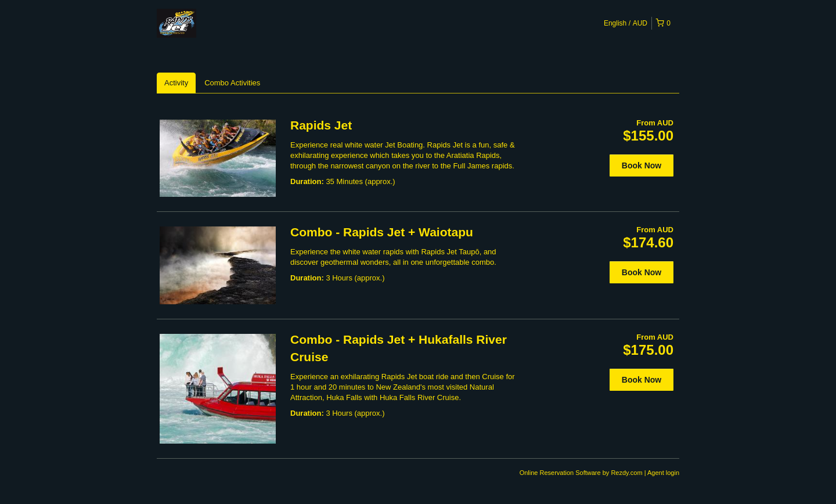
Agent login (663, 473)
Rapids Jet (321, 125)
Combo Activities (232, 83)
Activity (176, 83)
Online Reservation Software (560, 473)
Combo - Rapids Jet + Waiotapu (382, 232)
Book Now (642, 165)
